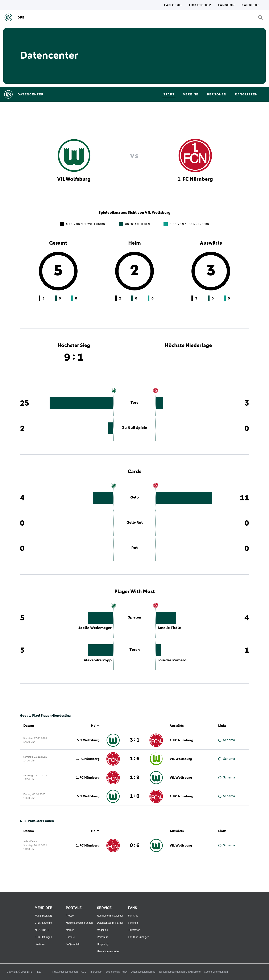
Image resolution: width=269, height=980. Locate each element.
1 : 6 (135, 759)
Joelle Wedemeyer (95, 628)
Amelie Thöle (169, 628)
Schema (227, 740)
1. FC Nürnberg (181, 740)
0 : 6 (135, 845)
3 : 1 (135, 740)
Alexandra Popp (98, 660)
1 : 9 (135, 778)
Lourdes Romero (172, 660)
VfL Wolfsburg (88, 740)
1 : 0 (135, 796)
